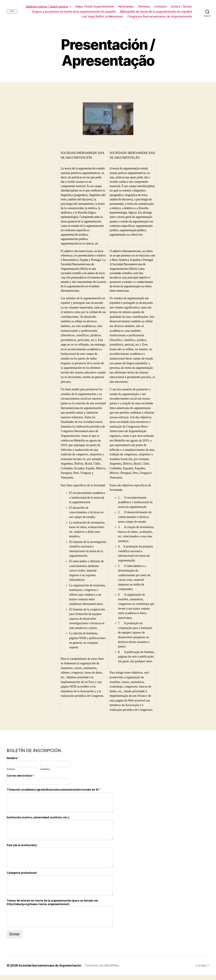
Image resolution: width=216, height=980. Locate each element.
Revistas (169, 6)
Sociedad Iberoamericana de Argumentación (51, 970)
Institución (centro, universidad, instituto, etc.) (38, 822)
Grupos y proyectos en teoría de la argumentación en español (150, 12)
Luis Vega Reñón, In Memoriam (171, 16)
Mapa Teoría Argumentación (120, 6)
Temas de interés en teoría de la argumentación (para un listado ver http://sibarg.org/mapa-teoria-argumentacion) (52, 907)
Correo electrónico (21, 781)
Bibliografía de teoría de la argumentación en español (110, 16)
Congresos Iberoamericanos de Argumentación (160, 21)
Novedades (151, 6)
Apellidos (45, 774)
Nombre (13, 763)
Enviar (15, 939)
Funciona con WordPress (105, 970)
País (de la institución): (22, 850)
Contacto (186, 6)
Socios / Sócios (93, 12)
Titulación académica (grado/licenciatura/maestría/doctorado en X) (54, 795)
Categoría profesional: (22, 878)
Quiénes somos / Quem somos (72, 6)
